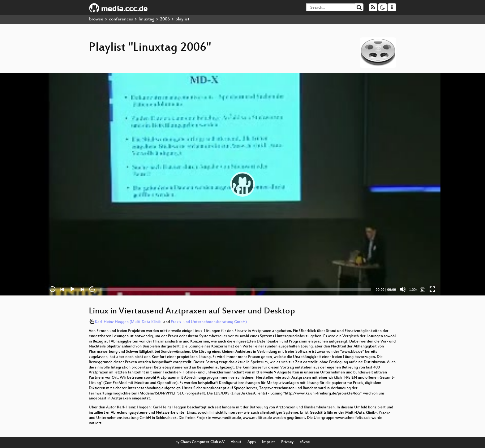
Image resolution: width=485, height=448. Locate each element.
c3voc (305, 442)
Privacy (287, 442)
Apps (252, 442)
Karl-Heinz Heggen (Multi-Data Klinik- (129, 322)
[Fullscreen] (432, 289)
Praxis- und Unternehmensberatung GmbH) (209, 322)
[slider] (236, 289)
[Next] (82, 289)
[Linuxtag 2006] (423, 289)
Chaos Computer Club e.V (202, 442)
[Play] (72, 289)
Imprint (268, 442)
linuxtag (146, 19)
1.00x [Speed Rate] (413, 290)
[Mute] (403, 289)
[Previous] (62, 289)
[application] (242, 184)
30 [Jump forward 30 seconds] (92, 289)
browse (96, 19)
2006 (165, 19)
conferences (121, 19)
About (236, 442)
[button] (242, 184)
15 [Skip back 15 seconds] (53, 289)
